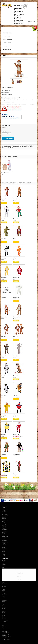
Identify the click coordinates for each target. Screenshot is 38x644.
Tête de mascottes (5, 514)
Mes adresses (4, 623)
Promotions (4, 560)
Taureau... (16, 395)
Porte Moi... (3, 474)
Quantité (4, 131)
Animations (5, 52)
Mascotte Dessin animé (7, 39)
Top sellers (4, 565)
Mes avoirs (4, 621)
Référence (3, 90)
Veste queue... (16, 454)
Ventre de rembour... (5, 173)
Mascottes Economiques (7, 33)
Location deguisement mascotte (4, 553)
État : (2, 92)
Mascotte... (16, 238)
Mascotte (4, 574)
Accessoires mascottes (7, 49)
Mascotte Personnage (7, 43)
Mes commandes (5, 620)
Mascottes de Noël (5, 516)
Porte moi (5, 46)
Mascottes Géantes (6, 36)
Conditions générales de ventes (4, 571)
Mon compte (4, 618)
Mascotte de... (4, 199)
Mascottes (4, 510)
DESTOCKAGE (5, 56)
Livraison (4, 569)
